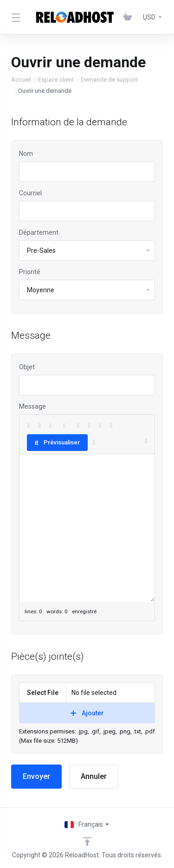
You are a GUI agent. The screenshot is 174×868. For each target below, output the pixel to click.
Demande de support (109, 80)
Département (39, 232)
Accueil (21, 80)
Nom (26, 154)
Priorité (30, 272)
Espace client (56, 80)
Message (32, 406)
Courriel (30, 193)
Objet (27, 367)
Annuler (94, 776)
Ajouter (87, 713)
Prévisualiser (57, 442)
